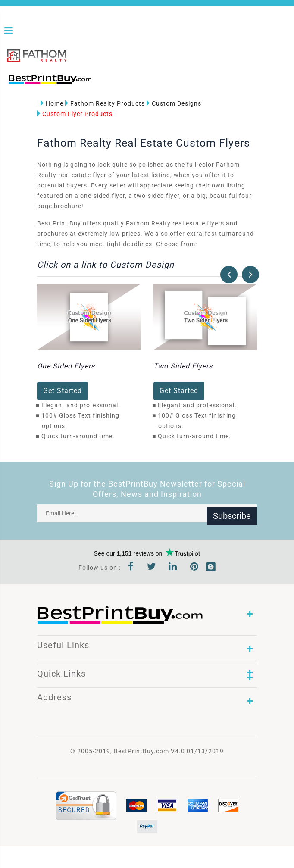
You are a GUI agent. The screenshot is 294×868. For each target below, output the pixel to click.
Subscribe (232, 512)
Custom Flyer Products (75, 112)
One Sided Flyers (66, 365)
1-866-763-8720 (108, 82)
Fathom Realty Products (105, 102)
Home (52, 102)
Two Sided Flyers (183, 365)
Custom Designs (174, 102)
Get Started (63, 390)
